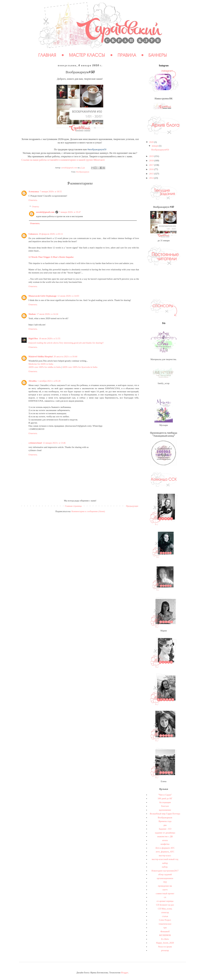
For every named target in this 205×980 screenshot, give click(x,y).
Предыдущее (132, 506)
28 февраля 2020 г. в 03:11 (51, 234)
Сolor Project (165, 920)
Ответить (33, 200)
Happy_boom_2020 (165, 943)
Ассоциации (165, 802)
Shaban (32, 314)
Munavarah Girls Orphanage (42, 296)
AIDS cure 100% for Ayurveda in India (80, 367)
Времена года (165, 821)
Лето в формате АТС (165, 848)
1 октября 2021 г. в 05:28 (49, 381)
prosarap (165, 950)
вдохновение (165, 810)
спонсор (165, 912)
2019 (152, 156)
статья (165, 916)
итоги (165, 840)
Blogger (125, 973)
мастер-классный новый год (165, 859)
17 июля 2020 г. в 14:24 (47, 314)
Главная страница (73, 506)
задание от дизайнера (165, 833)
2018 (152, 161)
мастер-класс (165, 856)
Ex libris (165, 939)
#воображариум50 (97, 149)
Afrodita (33, 381)
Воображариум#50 (160, 150)
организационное (165, 878)
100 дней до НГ (165, 798)
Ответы (35, 207)
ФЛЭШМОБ (165, 935)
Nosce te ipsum (165, 947)
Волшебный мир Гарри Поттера (165, 814)
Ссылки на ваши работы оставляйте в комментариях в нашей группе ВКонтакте (63, 160)
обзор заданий (165, 874)
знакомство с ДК (165, 836)
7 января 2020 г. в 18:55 (51, 192)
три (165, 928)
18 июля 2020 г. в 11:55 (50, 338)
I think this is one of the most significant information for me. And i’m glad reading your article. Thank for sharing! (80, 300)
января (155, 146)
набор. (165, 867)
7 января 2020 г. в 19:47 (70, 212)
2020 (152, 142)
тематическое (165, 924)
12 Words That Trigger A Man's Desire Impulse (51, 257)
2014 (152, 178)
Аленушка (34, 192)
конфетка (165, 844)
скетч (165, 890)
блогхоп (165, 806)
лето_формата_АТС (165, 852)
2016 (152, 169)
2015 (152, 174)
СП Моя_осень (165, 909)
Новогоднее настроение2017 (165, 871)
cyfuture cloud (35, 450)
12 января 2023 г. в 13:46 (54, 443)
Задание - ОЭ (165, 829)
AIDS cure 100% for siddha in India (45, 367)
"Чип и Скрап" (165, 795)
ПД (165, 882)
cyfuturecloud (35, 443)
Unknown (33, 234)
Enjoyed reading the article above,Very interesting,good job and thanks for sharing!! (66, 343)
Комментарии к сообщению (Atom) (88, 511)
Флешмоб (165, 931)
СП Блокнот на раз (165, 905)
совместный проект (165, 893)
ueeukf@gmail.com (45, 212)
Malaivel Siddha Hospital (41, 356)
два (165, 825)
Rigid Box (33, 338)
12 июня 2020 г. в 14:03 (68, 296)
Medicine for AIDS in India (41, 364)
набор (165, 863)
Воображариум (83, 172)
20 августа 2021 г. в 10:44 (65, 356)
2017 (152, 165)
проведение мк (165, 886)
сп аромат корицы (165, 901)
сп (165, 897)
